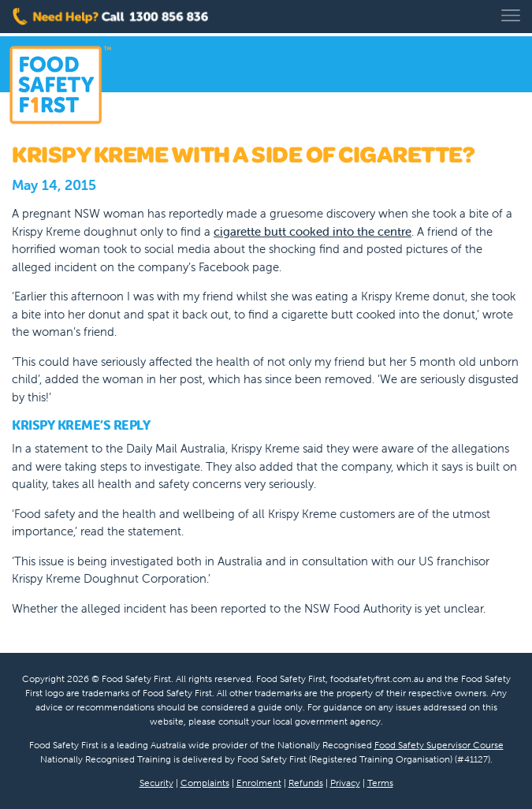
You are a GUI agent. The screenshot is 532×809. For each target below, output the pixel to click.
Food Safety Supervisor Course (439, 745)
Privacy (345, 783)
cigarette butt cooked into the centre (313, 231)
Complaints (205, 783)
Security (156, 783)
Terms (380, 783)
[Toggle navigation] (511, 15)
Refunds (306, 783)
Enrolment (259, 783)
